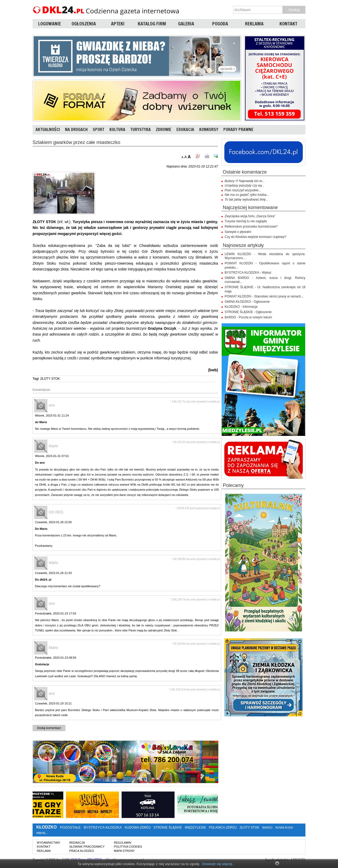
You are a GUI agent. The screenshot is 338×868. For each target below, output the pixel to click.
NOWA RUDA (284, 828)
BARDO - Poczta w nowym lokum (248, 317)
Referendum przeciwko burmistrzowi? (251, 227)
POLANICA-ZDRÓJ (223, 828)
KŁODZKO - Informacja (241, 307)
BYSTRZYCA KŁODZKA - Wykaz (248, 273)
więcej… (42, 833)
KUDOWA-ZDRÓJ (138, 828)
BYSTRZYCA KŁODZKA (103, 827)
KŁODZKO (46, 827)
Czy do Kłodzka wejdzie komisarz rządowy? (255, 237)
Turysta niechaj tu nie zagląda (246, 221)
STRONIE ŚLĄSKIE (168, 828)
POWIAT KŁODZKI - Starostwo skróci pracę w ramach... (264, 296)
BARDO (267, 828)
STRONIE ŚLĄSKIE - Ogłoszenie (248, 312)
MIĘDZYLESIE (195, 828)
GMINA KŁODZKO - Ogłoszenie (247, 302)
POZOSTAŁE (70, 827)
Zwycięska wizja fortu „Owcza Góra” (250, 216)
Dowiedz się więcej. (217, 864)
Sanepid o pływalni (238, 232)
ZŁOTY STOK (50, 379)
